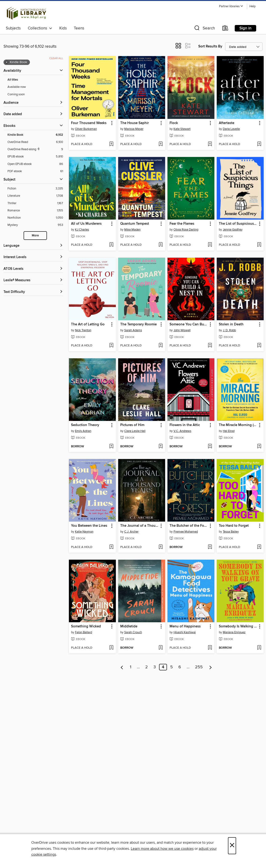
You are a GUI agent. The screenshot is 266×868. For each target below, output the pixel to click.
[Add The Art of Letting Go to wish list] (111, 346)
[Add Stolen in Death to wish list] (259, 346)
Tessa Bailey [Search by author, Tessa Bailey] (231, 532)
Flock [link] (174, 123)
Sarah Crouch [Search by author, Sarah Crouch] (133, 632)
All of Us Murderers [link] (86, 224)
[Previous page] (122, 667)
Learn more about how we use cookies (162, 849)
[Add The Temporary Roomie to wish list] (161, 346)
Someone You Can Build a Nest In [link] (189, 324)
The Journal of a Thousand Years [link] (139, 526)
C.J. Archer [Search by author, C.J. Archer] (131, 532)
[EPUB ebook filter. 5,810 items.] (35, 157)
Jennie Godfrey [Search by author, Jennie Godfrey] (233, 230)
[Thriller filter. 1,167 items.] (35, 203)
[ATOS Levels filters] (33, 269)
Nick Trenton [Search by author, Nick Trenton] (83, 330)
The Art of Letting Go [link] (88, 324)
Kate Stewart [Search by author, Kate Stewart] (182, 129)
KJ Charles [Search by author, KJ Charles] (82, 230)
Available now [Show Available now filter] (17, 87)
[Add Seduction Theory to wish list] (111, 447)
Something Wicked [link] (86, 626)
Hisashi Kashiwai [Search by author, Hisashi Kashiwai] (185, 632)
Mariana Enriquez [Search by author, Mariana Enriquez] (234, 632)
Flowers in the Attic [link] (185, 425)
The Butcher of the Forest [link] (189, 526)
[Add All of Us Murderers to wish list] (111, 245)
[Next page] (211, 667)
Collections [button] (40, 28)
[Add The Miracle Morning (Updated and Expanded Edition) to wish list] (259, 447)
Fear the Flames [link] (182, 224)
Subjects (13, 28)
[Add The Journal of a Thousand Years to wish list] (161, 547)
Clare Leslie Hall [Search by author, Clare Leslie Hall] (135, 431)
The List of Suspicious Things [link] (238, 224)
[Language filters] (33, 246)
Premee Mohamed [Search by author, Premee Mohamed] (186, 532)
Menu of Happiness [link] (185, 626)
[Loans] (225, 29)
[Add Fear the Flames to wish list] (210, 245)
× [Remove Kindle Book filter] (7, 62)
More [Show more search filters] (35, 236)
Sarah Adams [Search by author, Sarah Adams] (133, 330)
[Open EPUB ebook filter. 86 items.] (35, 164)
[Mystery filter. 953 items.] (35, 225)
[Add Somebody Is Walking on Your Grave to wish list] (259, 648)
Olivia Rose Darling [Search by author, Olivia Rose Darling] (186, 230)
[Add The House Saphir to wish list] (161, 144)
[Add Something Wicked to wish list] (111, 648)
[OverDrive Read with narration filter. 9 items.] (35, 149)
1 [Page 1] (131, 667)
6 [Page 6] (180, 667)
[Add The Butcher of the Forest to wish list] (210, 547)
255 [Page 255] (199, 667)
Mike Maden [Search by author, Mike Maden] (132, 230)
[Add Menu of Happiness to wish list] (210, 648)
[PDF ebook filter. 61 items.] (35, 171)
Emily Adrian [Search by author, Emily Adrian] (83, 431)
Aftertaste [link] (227, 123)
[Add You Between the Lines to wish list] (111, 547)
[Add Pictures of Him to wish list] (161, 447)
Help (252, 6)
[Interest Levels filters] (33, 257)
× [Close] (232, 846)
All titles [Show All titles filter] (13, 80)
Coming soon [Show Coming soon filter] (16, 94)
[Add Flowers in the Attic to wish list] (210, 447)
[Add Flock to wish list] (210, 144)
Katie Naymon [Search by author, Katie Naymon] (84, 532)
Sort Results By (210, 46)
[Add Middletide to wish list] (161, 648)
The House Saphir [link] (135, 123)
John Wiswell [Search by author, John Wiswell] (182, 330)
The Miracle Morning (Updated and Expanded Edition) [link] (238, 425)
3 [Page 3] (155, 667)
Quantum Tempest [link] (135, 224)
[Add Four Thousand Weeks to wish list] (111, 144)
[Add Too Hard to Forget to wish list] (259, 547)
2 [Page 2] (147, 667)
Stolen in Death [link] (231, 324)
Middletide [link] (129, 626)
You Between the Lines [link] (89, 526)
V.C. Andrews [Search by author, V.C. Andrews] (182, 431)
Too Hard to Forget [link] (234, 526)
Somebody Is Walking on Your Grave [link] (238, 626)
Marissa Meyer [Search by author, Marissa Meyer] (134, 129)
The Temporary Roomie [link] (138, 324)
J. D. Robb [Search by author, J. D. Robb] (229, 330)
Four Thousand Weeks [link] (89, 123)
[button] (231, 6)
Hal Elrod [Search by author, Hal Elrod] (229, 431)
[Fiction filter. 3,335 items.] (35, 189)
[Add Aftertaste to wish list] (259, 144)
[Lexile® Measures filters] (33, 280)
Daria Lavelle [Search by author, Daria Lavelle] (231, 129)
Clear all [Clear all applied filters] (56, 58)
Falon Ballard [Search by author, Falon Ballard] (83, 632)
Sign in (245, 28)
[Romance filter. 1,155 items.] (35, 211)
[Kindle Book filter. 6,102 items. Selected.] (35, 135)
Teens (79, 28)
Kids (63, 28)
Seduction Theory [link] (85, 425)
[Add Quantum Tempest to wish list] (161, 245)
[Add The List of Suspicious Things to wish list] (259, 245)
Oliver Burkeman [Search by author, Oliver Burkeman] (86, 129)
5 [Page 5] (172, 667)
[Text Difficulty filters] (33, 292)
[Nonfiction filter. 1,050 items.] (35, 218)
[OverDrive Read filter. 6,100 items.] (35, 142)
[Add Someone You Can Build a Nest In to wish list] (210, 346)
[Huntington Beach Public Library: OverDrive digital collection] (27, 13)
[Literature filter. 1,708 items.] (35, 196)
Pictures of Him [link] (132, 425)
